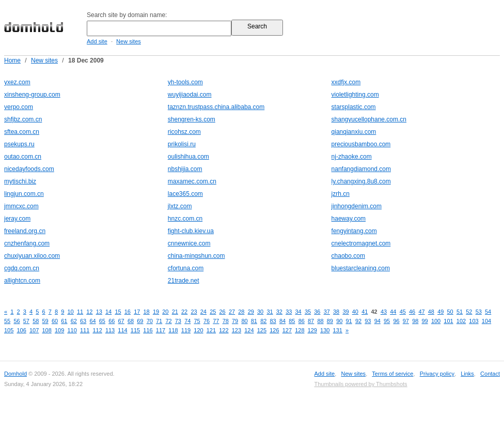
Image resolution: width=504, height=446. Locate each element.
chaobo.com (348, 256)
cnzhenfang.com (27, 243)
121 (211, 330)
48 (431, 312)
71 (159, 321)
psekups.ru (19, 144)
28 (241, 312)
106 (21, 330)
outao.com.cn (23, 157)
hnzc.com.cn (185, 219)
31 (270, 312)
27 (232, 312)
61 (64, 321)
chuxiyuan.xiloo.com (32, 256)
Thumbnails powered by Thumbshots (360, 384)
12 (89, 312)
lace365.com (185, 194)
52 (469, 312)
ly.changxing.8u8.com (361, 181)
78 (226, 321)
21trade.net (184, 281)
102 (461, 321)
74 (187, 321)
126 (274, 330)
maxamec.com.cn (192, 181)
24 (203, 312)
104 (486, 321)
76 (207, 321)
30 (260, 312)
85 (292, 321)
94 (377, 321)
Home (12, 60)
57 (26, 321)
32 (279, 312)
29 (251, 312)
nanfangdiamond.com (361, 169)
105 (9, 330)
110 (72, 330)
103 (474, 321)
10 (71, 312)
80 (244, 321)
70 (150, 321)
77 (216, 321)
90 (339, 321)
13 (99, 312)
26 (223, 312)
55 (7, 321)
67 (121, 321)
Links (467, 374)
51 (460, 312)
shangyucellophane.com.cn (369, 119)
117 (161, 330)
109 (59, 330)
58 (36, 321)
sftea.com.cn (22, 132)
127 (287, 330)
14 (108, 312)
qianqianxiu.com (354, 132)
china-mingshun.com (196, 256)
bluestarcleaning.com (361, 268)
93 (368, 321)
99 (425, 321)
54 (488, 312)
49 (440, 312)
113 (110, 330)
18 (147, 312)
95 (387, 321)
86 (302, 321)
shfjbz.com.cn (23, 119)
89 (330, 321)
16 (128, 312)
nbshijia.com (185, 169)
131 (338, 330)
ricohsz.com (184, 132)
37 (327, 312)
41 (365, 312)
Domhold (15, 374)
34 (298, 312)
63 (83, 321)
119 (186, 330)
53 (479, 312)
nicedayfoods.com (29, 169)
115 (135, 330)
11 (80, 312)
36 (317, 312)
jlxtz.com (180, 206)
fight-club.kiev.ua (191, 231)
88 (320, 321)
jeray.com (17, 219)
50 (450, 312)
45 (403, 312)
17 (137, 312)
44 (393, 312)
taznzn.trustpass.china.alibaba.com (216, 107)
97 (406, 321)
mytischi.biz (20, 181)
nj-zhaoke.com (352, 157)
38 (336, 312)
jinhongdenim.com (357, 206)
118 (173, 330)
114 (122, 330)
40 (355, 312)
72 (168, 321)
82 (263, 321)
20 (165, 312)
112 (97, 330)
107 (34, 330)
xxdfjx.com (346, 82)
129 (312, 330)
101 (448, 321)
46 (412, 312)
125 (262, 330)
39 (345, 312)
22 (184, 312)
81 (254, 321)
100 (436, 321)
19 (156, 312)
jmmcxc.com (21, 206)
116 (148, 330)
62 (74, 321)
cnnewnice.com (189, 243)
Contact (490, 374)
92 (358, 321)
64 (92, 321)
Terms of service (392, 374)
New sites (129, 41)
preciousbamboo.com (361, 144)
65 (102, 321)
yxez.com (17, 82)
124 (249, 330)
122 (224, 330)
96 (396, 321)
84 (282, 321)
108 (46, 330)
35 (308, 312)
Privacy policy (437, 374)
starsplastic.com (354, 107)
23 (194, 312)
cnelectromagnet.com (361, 243)
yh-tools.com (185, 82)
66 (112, 321)
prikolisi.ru (182, 144)
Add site (97, 41)
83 (273, 321)
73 (178, 321)
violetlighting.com (355, 95)
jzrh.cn (341, 194)
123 (237, 330)
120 (198, 330)
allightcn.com (22, 281)
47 (421, 312)
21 (175, 312)
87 (311, 321)
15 (118, 312)
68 (131, 321)
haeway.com (349, 219)
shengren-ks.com (192, 119)
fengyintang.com (354, 231)
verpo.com (19, 107)
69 (140, 321)
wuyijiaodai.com (190, 95)
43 (384, 312)
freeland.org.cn (25, 231)
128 (300, 330)
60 (55, 321)
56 (17, 321)
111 (85, 330)
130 (325, 330)
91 (349, 321)
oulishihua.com (188, 157)
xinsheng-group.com (32, 95)
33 (289, 312)
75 (197, 321)
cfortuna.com (186, 268)
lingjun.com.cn (24, 194)
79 (235, 321)
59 (45, 321)
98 (415, 321)
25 (213, 312)
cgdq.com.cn (22, 268)
